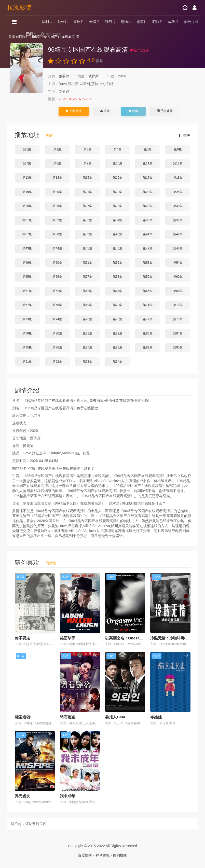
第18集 (178, 178)
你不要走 (22, 638)
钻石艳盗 (67, 717)
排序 (185, 135)
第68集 (57, 305)
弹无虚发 (22, 796)
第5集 (148, 149)
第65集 (148, 291)
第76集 (118, 319)
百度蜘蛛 (85, 855)
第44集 (57, 248)
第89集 (148, 347)
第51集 (87, 263)
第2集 (57, 149)
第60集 (178, 277)
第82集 (118, 333)
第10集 (118, 163)
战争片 (173, 22)
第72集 (178, 305)
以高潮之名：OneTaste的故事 (131, 638)
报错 (105, 111)
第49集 (27, 263)
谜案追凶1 (23, 717)
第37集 (27, 234)
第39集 (87, 234)
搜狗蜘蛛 (120, 855)
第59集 (148, 277)
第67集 (27, 305)
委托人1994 (115, 717)
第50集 (57, 263)
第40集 (118, 234)
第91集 (27, 362)
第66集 (178, 291)
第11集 (148, 163)
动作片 (63, 22)
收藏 (133, 111)
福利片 (47, 22)
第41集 (148, 234)
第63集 (87, 291)
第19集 (27, 192)
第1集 (27, 149)
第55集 (27, 277)
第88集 (118, 347)
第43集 (27, 248)
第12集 (178, 163)
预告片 (189, 22)
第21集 (87, 192)
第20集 (57, 192)
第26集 (57, 206)
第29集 (148, 206)
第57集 (87, 277)
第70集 (118, 305)
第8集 (57, 163)
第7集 (27, 163)
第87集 (87, 347)
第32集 (57, 220)
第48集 (178, 248)
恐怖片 (126, 22)
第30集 (178, 206)
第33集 (87, 220)
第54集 (178, 263)
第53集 (148, 263)
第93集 (87, 362)
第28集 (118, 206)
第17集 (148, 178)
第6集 (178, 149)
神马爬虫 (103, 855)
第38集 (57, 234)
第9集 (87, 163)
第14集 (57, 178)
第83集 (148, 333)
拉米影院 (19, 8)
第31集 (27, 220)
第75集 (87, 319)
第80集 (57, 333)
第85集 (27, 347)
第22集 (118, 192)
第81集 (87, 333)
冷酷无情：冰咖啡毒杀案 (171, 638)
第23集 (148, 192)
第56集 (57, 277)
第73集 (27, 319)
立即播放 (74, 111)
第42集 (178, 234)
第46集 (118, 248)
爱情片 (94, 22)
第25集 (27, 206)
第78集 (178, 319)
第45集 (87, 248)
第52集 (118, 263)
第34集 (118, 220)
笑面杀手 (67, 638)
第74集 (57, 319)
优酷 (49, 135)
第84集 (178, 333)
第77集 (148, 319)
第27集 (87, 206)
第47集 (148, 248)
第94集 (118, 362)
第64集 (118, 291)
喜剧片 (79, 22)
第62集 (57, 291)
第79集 (27, 333)
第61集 (27, 291)
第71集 (148, 305)
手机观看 (165, 111)
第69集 (87, 305)
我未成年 (67, 796)
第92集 (57, 362)
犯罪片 (158, 22)
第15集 (87, 178)
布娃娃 (156, 717)
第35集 (148, 220)
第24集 (178, 192)
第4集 (118, 149)
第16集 (118, 178)
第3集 (87, 149)
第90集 (178, 347)
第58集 (118, 277)
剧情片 (142, 22)
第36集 (178, 220)
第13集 (27, 178)
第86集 (57, 347)
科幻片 (110, 22)
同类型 (51, 563)
